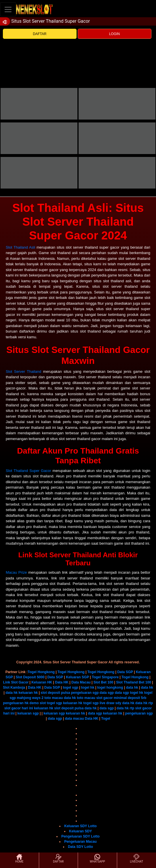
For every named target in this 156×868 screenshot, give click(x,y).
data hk (132, 688)
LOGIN (114, 34)
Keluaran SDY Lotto (80, 826)
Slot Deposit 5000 (30, 677)
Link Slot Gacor (16, 682)
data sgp (107, 693)
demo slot (38, 703)
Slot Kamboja (14, 688)
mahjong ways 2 (30, 698)
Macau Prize (16, 572)
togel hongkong (110, 688)
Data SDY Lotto (80, 847)
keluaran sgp (28, 713)
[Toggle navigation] (8, 9)
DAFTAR (40, 34)
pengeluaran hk (16, 703)
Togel (106, 719)
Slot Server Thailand (23, 371)
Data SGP (125, 672)
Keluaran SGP (77, 677)
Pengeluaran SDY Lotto (80, 836)
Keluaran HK (42, 682)
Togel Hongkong (41, 672)
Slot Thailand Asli (20, 247)
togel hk (88, 688)
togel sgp (70, 688)
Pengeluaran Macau (80, 842)
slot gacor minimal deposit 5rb (121, 698)
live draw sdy (110, 703)
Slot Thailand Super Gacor (28, 471)
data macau (74, 719)
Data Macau (81, 682)
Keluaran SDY (80, 831)
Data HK (62, 682)
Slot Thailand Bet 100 (133, 682)
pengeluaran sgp (85, 693)
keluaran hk (28, 693)
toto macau (54, 698)
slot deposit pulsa (55, 693)
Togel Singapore (105, 677)
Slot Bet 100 (103, 682)
